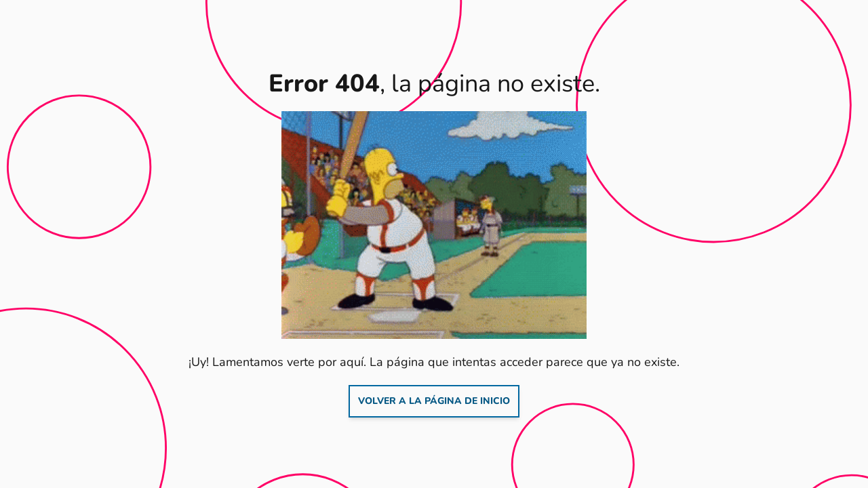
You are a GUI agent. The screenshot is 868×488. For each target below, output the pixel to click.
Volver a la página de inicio (434, 401)
